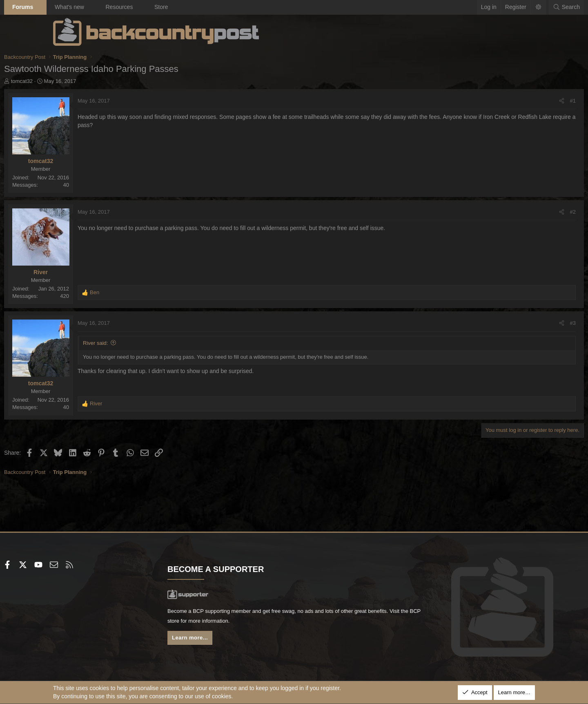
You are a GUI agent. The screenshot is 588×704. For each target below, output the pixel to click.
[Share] (513, 101)
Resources (168, 7)
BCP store (267, 623)
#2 (524, 212)
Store (210, 7)
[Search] (517, 7)
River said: (144, 343)
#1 (524, 101)
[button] (89, 7)
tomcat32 (71, 81)
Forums (72, 7)
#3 (524, 323)
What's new (118, 7)
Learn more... (216, 640)
